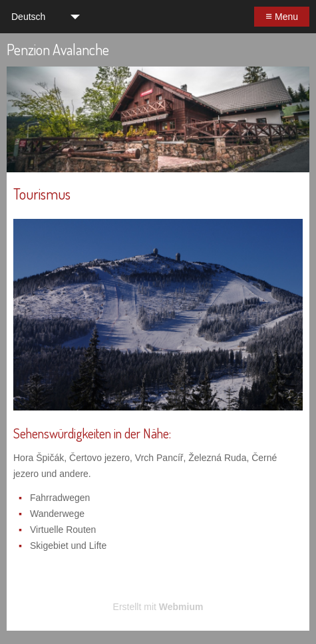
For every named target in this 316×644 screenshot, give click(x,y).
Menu (282, 16)
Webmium (181, 607)
